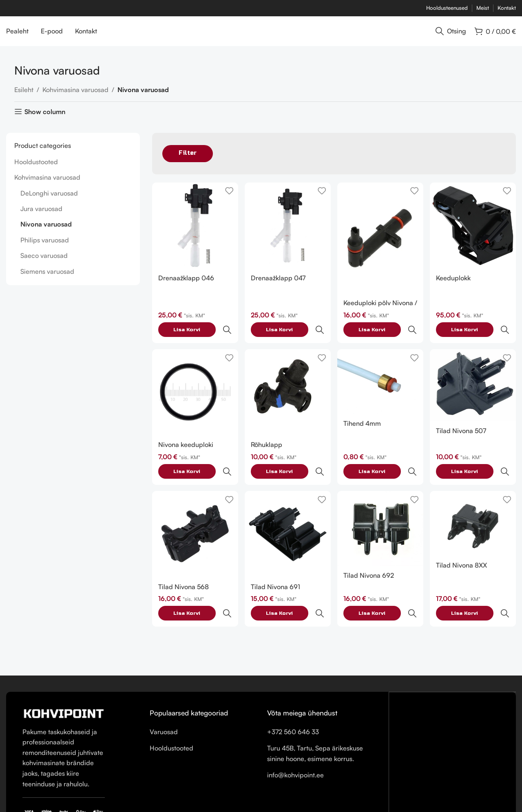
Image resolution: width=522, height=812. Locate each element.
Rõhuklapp (267, 433)
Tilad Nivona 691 (276, 557)
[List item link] (202, 684)
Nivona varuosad (46, 231)
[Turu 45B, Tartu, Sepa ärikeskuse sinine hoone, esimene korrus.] (453, 713)
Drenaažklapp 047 (279, 284)
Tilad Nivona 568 (184, 557)
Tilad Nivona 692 (369, 546)
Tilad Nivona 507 (462, 419)
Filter (188, 160)
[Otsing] (451, 35)
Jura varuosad (41, 216)
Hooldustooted (36, 169)
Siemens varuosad (47, 278)
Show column (45, 119)
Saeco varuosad (44, 263)
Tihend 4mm (363, 412)
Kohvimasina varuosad (75, 97)
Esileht (24, 97)
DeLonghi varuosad (49, 200)
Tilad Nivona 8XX (463, 536)
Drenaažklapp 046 (186, 284)
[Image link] (64, 665)
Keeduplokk (455, 284)
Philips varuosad (45, 247)
